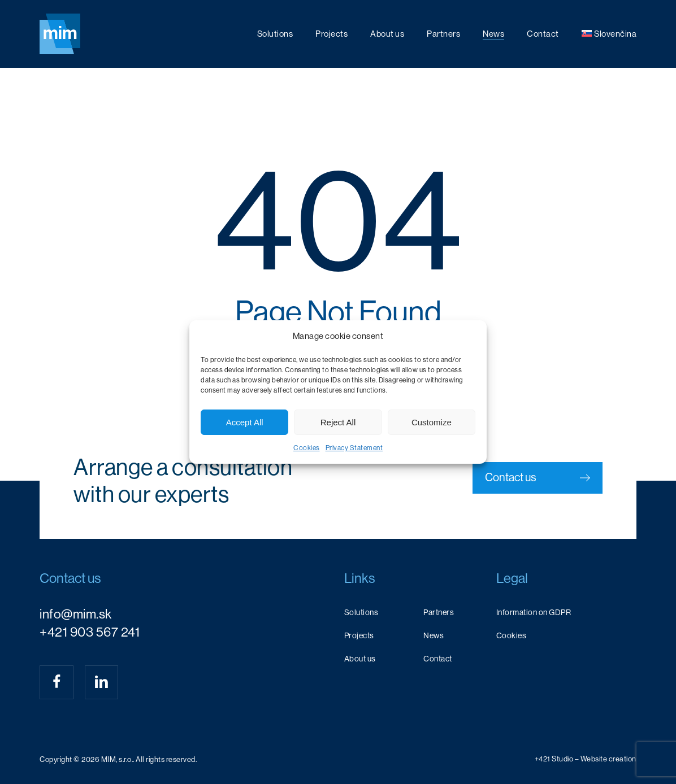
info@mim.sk (76, 614)
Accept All (245, 422)
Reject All (338, 422)
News (434, 635)
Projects (359, 635)
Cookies (307, 448)
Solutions (361, 612)
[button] (538, 478)
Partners (439, 612)
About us (360, 659)
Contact (438, 659)
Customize (432, 422)
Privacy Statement (354, 448)
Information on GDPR (534, 612)
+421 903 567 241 (90, 632)
